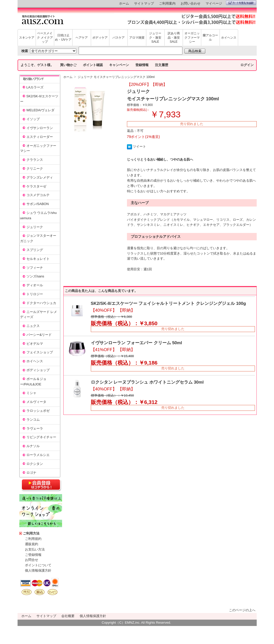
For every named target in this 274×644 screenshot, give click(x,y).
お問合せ (32, 560)
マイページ (214, 3)
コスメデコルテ (38, 195)
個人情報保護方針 (38, 570)
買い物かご (68, 65)
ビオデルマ (35, 344)
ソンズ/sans (35, 276)
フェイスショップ (40, 352)
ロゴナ (31, 473)
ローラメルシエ (38, 455)
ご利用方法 (31, 533)
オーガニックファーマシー (192, 38)
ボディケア (100, 38)
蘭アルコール (210, 37)
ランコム (33, 420)
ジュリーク (35, 227)
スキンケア (27, 38)
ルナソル (33, 446)
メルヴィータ (36, 402)
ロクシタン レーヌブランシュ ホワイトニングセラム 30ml (147, 382)
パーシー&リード (39, 335)
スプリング (35, 250)
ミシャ (31, 393)
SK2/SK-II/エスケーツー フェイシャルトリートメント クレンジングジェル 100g (168, 303)
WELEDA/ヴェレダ (41, 110)
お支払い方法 (35, 549)
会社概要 (68, 616)
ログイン (247, 65)
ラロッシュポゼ (38, 411)
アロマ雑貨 (137, 38)
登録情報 (142, 65)
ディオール (35, 285)
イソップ (33, 119)
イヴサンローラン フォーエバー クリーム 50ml (136, 343)
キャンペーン (119, 65)
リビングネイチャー (41, 437)
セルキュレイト (38, 259)
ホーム (124, 3)
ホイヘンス (229, 38)
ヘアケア (82, 38)
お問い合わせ (191, 3)
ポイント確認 (93, 65)
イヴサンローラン (40, 128)
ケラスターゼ (36, 186)
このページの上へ (242, 610)
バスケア (119, 38)
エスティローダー (40, 137)
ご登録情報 (33, 555)
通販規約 (32, 544)
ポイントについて (38, 565)
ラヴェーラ (35, 428)
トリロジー (35, 294)
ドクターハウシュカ (41, 303)
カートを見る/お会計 (241, 3)
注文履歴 (162, 65)
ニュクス (33, 326)
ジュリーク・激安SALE (155, 38)
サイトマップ (144, 3)
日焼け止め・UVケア (63, 37)
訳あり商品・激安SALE (174, 38)
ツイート (139, 146)
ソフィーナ (35, 268)
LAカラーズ (35, 87)
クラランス (35, 160)
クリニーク (35, 169)
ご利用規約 (33, 539)
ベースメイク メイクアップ (45, 38)
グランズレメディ (40, 177)
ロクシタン (35, 464)
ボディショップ (38, 370)
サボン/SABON (38, 204)
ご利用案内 (167, 3)
